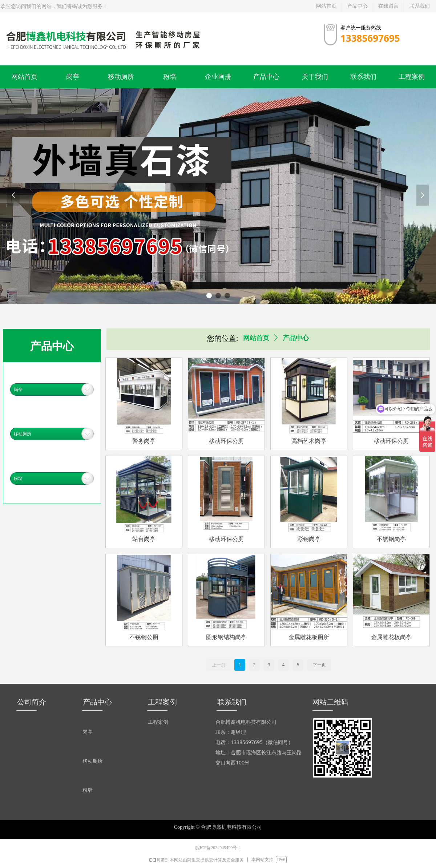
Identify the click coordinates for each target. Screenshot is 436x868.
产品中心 (296, 338)
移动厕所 (23, 434)
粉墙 (18, 479)
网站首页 (256, 338)
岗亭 (18, 389)
